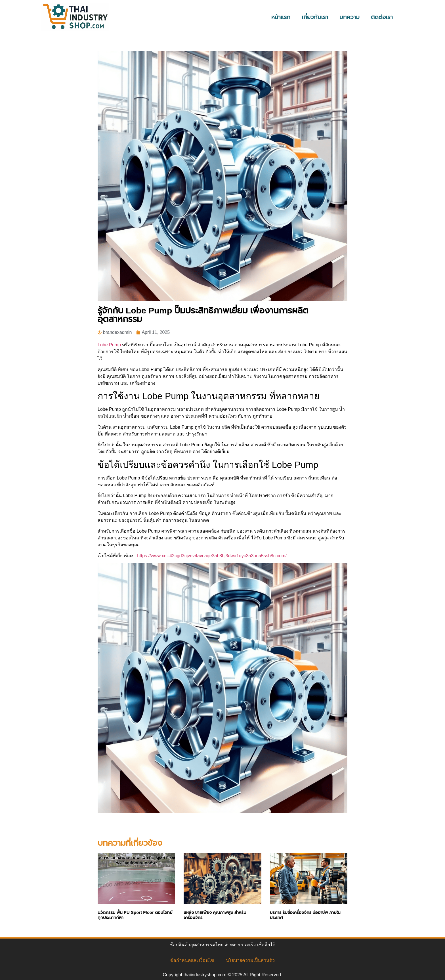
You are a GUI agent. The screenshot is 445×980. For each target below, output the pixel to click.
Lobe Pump (109, 345)
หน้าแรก (281, 17)
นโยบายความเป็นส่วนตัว (250, 960)
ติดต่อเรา (382, 17)
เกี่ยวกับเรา (315, 17)
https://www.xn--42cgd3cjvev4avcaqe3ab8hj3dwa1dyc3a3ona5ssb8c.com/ (212, 556)
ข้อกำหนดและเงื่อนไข (192, 960)
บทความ (350, 17)
